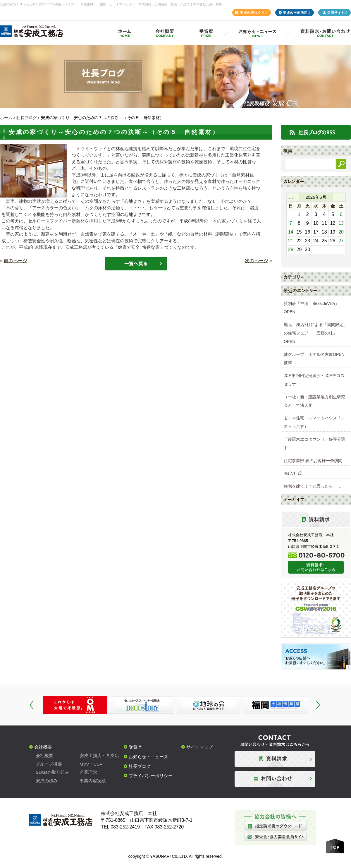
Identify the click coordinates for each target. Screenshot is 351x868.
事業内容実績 (93, 781)
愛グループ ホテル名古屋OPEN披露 (314, 359)
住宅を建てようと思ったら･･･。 (313, 486)
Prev (32, 705)
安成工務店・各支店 (99, 755)
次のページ (257, 261)
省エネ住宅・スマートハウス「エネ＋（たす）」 (314, 422)
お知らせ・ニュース (148, 757)
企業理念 (88, 772)
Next (318, 705)
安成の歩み (47, 781)
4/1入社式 (293, 473)
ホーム (6, 118)
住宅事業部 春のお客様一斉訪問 (313, 461)
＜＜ (291, 198)
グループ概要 (49, 764)
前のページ (16, 261)
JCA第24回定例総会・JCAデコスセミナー (314, 380)
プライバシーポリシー (151, 776)
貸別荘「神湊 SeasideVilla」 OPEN (313, 308)
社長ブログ (27, 118)
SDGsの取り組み (53, 772)
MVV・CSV (91, 764)
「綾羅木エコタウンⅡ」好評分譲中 (314, 444)
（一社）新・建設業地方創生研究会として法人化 (314, 401)
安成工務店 (76, 247)
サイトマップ (199, 747)
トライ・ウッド (91, 149)
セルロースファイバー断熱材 (56, 221)
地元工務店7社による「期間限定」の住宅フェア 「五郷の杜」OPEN (316, 333)
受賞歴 (135, 747)
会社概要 (43, 747)
